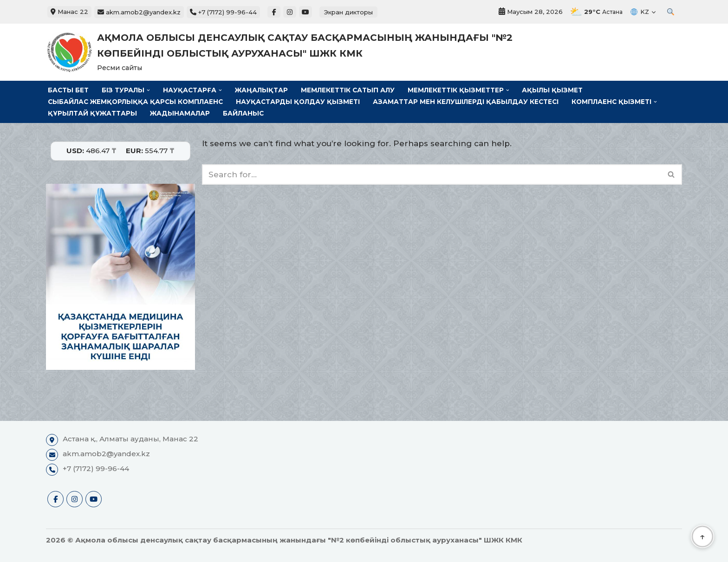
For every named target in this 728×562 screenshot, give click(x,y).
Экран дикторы (348, 12)
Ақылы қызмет (552, 90)
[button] (148, 90)
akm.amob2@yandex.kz (139, 12)
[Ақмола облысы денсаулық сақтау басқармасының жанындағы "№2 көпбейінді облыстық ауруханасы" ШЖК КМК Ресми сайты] (294, 52)
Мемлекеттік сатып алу (348, 90)
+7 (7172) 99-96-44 (223, 12)
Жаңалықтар (261, 90)
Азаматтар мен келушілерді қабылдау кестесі (466, 102)
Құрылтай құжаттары (92, 113)
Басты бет (68, 90)
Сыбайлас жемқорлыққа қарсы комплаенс (135, 102)
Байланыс (243, 113)
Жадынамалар (180, 113)
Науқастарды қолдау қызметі (298, 102)
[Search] (432, 174)
